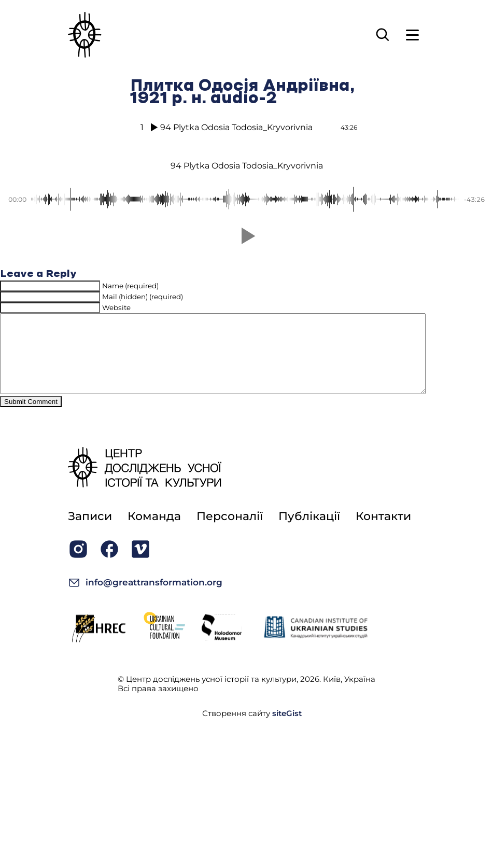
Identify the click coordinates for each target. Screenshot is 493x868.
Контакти (383, 532)
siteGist (287, 729)
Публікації (309, 532)
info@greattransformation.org (145, 598)
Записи (90, 532)
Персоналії (230, 532)
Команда (154, 532)
